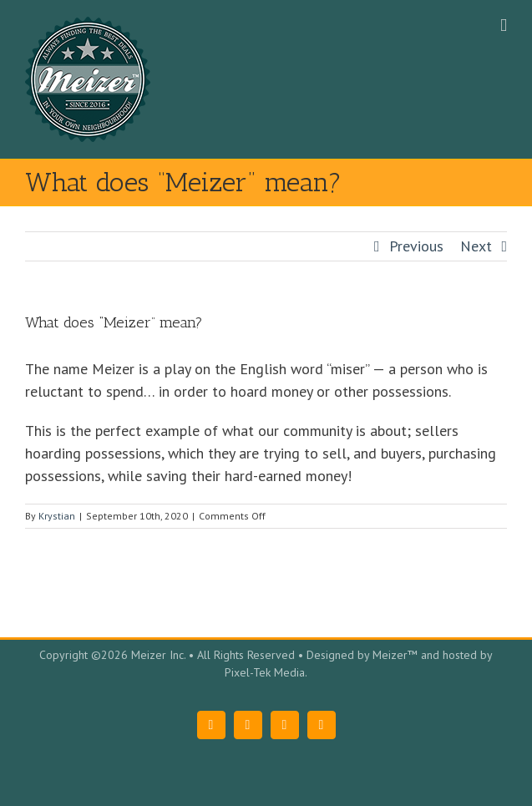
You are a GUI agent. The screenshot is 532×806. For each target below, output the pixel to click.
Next (476, 246)
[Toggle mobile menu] (504, 25)
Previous (416, 246)
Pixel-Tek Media (265, 672)
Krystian (57, 516)
